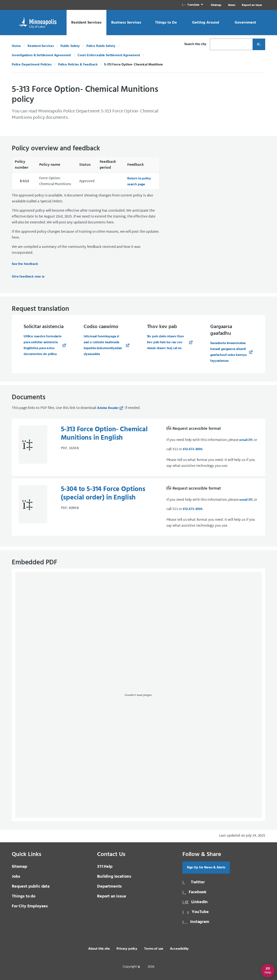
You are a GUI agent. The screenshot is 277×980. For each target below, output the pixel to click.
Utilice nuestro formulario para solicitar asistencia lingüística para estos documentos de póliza (43, 345)
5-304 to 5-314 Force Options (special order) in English (103, 494)
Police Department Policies (32, 65)
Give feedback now (26, 277)
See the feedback (25, 264)
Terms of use (154, 949)
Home (16, 46)
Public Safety (70, 46)
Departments (109, 887)
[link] (193, 5)
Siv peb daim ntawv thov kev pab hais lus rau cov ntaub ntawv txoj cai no (166, 342)
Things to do (24, 896)
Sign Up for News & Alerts (206, 868)
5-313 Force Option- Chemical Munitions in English (104, 434)
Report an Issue (252, 5)
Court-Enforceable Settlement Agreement (109, 55)
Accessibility (179, 949)
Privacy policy (127, 949)
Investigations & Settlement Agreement (41, 55)
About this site (99, 949)
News (232, 5)
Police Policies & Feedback (78, 65)
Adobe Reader (108, 408)
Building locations (114, 877)
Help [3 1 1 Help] (105, 867)
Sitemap (216, 5)
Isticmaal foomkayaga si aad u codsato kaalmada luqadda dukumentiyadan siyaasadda (103, 345)
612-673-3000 (193, 449)
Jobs (16, 877)
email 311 (246, 440)
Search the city (195, 44)
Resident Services (41, 46)
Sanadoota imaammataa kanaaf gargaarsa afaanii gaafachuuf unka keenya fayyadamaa (228, 352)
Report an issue (112, 896)
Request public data (31, 887)
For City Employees (30, 906)
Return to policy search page (139, 182)
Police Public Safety (101, 46)
